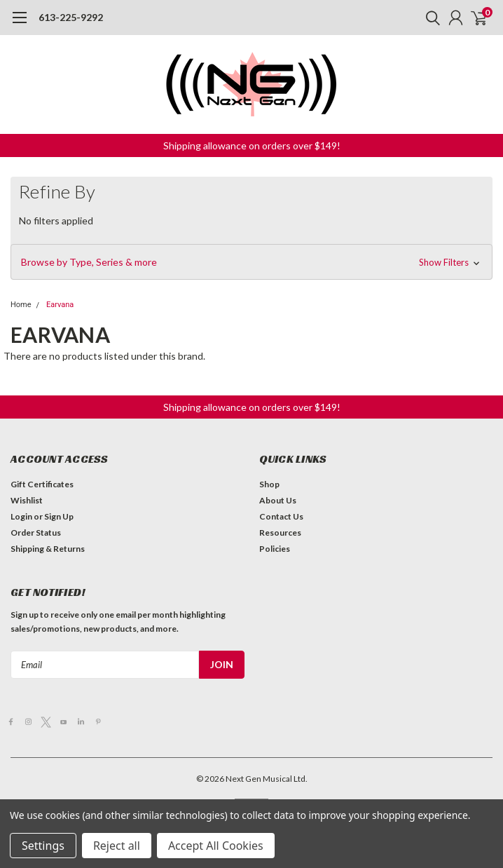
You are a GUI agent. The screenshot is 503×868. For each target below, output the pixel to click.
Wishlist (27, 500)
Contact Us (281, 516)
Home (21, 305)
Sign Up (59, 516)
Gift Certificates (42, 484)
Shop (269, 484)
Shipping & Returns (48, 549)
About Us (278, 500)
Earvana (60, 305)
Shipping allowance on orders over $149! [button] (252, 145)
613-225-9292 (71, 17)
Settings (43, 846)
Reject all (117, 846)
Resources (280, 533)
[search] (429, 18)
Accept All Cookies (216, 846)
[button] (251, 262)
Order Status (36, 533)
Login (21, 516)
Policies (275, 549)
